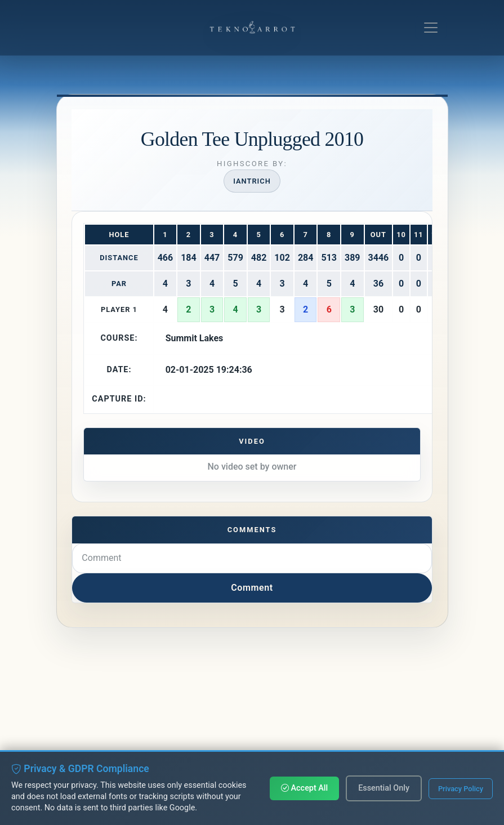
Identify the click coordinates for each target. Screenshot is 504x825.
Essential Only (384, 788)
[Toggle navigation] (431, 28)
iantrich (252, 181)
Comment (252, 588)
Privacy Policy (461, 789)
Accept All (304, 788)
